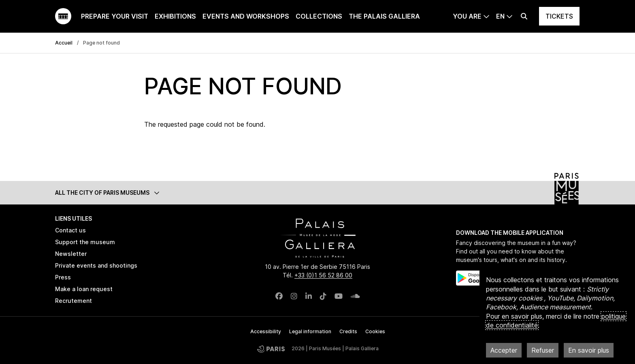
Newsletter (71, 254)
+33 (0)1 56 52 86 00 (323, 275)
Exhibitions (175, 16)
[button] (317, 193)
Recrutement (74, 301)
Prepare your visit (115, 16)
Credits (348, 331)
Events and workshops (246, 16)
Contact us (70, 230)
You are (467, 16)
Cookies (375, 331)
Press (63, 277)
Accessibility (266, 331)
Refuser (543, 350)
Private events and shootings (96, 265)
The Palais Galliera (384, 16)
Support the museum (85, 242)
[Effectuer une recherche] (524, 16)
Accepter (504, 350)
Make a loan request (84, 289)
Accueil (64, 43)
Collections (319, 16)
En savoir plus (589, 350)
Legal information (310, 331)
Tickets (559, 16)
